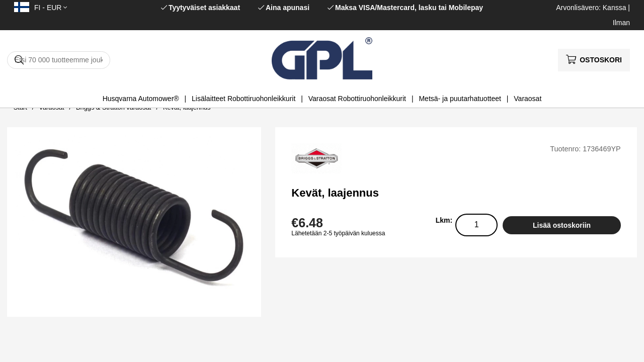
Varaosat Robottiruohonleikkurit (357, 99)
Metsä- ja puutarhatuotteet (460, 99)
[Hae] (59, 60)
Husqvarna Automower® (141, 99)
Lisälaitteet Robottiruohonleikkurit (244, 99)
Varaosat (528, 99)
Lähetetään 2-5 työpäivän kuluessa (338, 233)
